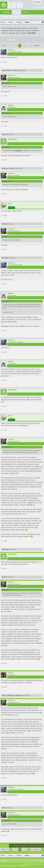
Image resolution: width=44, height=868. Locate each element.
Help (41, 861)
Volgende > (37, 45)
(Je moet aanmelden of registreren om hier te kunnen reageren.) (26, 846)
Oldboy (11, 673)
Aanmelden (38, 2)
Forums (16, 12)
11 (31, 45)
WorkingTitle (12, 139)
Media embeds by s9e (24, 866)
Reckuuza (11, 50)
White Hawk (5, 258)
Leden (25, 12)
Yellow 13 (9, 70)
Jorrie (10, 203)
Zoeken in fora (9, 17)
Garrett (4, 70)
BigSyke (11, 105)
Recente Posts (22, 17)
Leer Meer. (32, 33)
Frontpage (6, 12)
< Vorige (3, 45)
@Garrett (18, 151)
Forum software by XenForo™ (9, 866)
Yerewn (16, 70)
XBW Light (5, 861)
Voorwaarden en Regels (28, 864)
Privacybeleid (40, 864)
